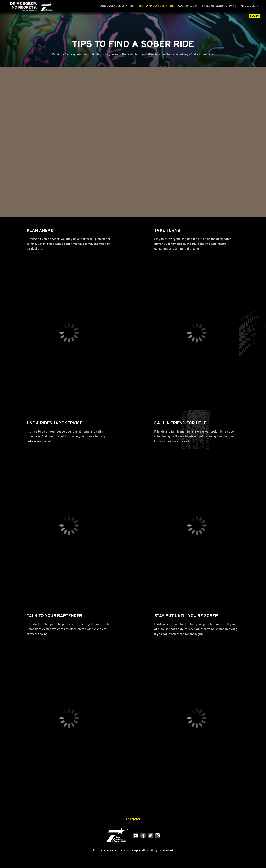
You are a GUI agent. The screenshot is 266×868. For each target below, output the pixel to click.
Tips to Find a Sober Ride (156, 6)
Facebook (143, 835)
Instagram (158, 835)
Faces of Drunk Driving (219, 6)
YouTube (136, 835)
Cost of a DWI (188, 6)
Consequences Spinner (116, 6)
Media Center (251, 6)
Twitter (150, 835)
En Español (133, 819)
